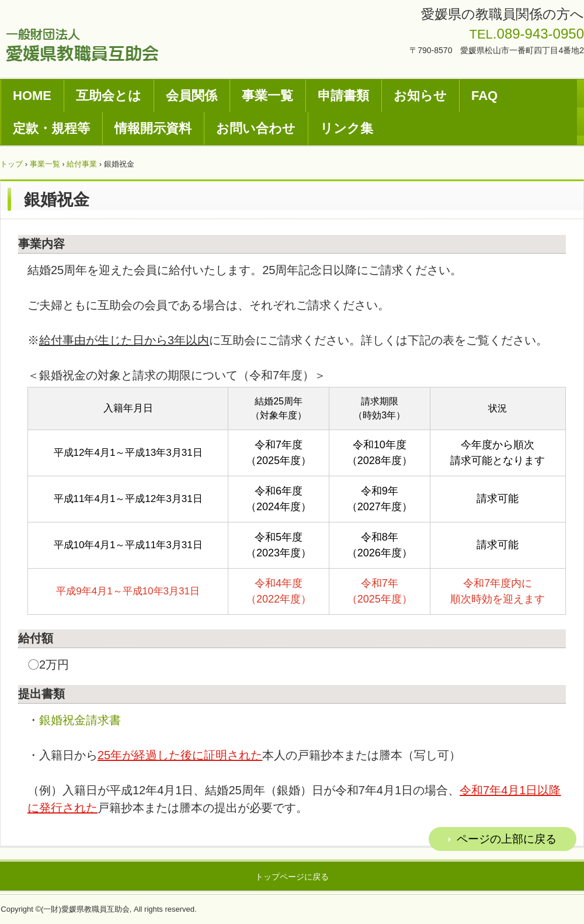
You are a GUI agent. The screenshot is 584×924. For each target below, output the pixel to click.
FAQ (484, 96)
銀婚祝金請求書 (80, 720)
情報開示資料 (153, 128)
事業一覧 (267, 96)
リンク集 (347, 128)
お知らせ (420, 96)
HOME (32, 96)
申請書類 (343, 96)
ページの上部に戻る (507, 839)
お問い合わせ (256, 128)
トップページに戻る (292, 877)
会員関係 (192, 96)
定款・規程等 (51, 128)
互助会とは (109, 96)
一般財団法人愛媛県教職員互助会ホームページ (82, 45)
